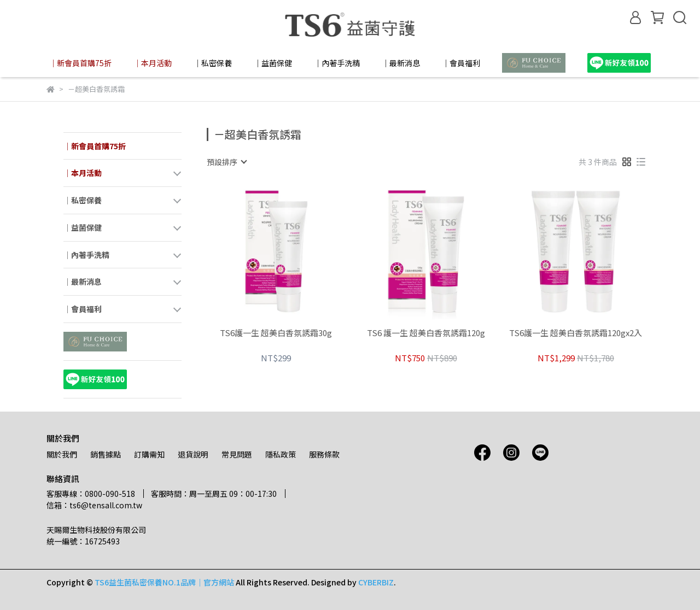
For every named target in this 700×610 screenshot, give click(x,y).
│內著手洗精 (337, 63)
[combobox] (226, 162)
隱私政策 (281, 454)
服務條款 (324, 454)
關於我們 (62, 454)
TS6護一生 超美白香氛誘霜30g (276, 333)
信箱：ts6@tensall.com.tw (94, 505)
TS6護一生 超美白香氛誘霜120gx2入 (576, 333)
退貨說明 (193, 454)
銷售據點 (106, 454)
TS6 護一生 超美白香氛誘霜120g (426, 333)
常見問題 (237, 454)
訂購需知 (149, 454)
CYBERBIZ (376, 582)
